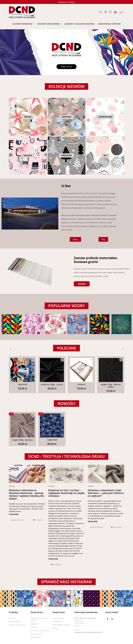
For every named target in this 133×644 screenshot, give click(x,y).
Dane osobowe (58, 618)
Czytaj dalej (14, 514)
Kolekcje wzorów (66, 86)
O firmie (34, 627)
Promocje (13, 618)
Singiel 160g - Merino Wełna (111, 386)
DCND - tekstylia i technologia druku (66, 456)
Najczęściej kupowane (17, 625)
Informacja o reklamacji (40, 631)
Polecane (66, 348)
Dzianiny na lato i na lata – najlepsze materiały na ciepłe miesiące (66, 493)
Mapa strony (35, 637)
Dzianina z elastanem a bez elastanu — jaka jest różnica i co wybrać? (106, 493)
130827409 (52, 440)
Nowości (67, 404)
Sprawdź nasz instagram (66, 582)
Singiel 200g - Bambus (22, 440)
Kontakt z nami (36, 634)
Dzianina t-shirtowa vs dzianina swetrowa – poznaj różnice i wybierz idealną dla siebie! (26, 494)
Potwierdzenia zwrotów (62, 625)
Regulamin (35, 624)
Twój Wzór (22, 384)
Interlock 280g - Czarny (52, 384)
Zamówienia (57, 621)
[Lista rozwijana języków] (121, 12)
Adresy (55, 628)
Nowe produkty (15, 621)
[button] (101, 12)
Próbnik (81, 384)
